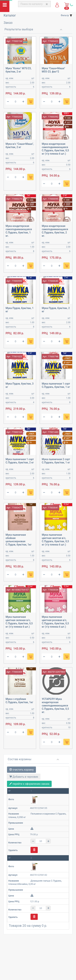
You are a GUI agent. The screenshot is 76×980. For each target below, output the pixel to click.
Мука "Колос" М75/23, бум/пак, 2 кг (19, 70)
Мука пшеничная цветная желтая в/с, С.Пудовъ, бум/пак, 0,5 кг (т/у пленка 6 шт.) (55, 540)
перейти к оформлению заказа (29, 784)
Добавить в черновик (24, 777)
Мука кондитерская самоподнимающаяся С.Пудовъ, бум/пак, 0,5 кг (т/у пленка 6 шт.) (55, 149)
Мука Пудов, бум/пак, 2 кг (56, 310)
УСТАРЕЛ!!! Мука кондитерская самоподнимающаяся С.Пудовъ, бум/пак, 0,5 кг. (55, 706)
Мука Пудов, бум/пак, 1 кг (20, 310)
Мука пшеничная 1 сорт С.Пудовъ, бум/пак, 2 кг (20, 461)
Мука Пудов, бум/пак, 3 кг (20, 385)
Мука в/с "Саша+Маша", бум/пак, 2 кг (20, 146)
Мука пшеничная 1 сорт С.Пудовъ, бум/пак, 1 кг (56, 385)
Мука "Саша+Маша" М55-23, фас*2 (53, 70)
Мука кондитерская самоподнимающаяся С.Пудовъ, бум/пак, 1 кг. (19, 231)
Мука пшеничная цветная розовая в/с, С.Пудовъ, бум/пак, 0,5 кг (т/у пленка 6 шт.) (55, 622)
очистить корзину (21, 770)
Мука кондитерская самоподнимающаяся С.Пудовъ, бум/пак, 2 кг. (55, 231)
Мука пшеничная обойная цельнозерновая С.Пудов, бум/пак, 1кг (19, 540)
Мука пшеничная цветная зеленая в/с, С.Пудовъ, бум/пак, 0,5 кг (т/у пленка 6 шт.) (19, 622)
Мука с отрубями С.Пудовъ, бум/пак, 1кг (19, 701)
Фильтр (67, 16)
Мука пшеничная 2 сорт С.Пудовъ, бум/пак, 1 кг (56, 461)
